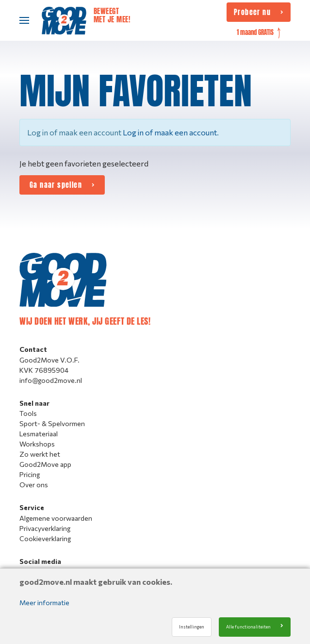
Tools (28, 413)
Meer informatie (44, 603)
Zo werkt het (40, 454)
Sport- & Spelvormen (52, 423)
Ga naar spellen (56, 185)
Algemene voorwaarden (56, 518)
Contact (33, 349)
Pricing (30, 474)
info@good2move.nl (51, 380)
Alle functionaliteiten (248, 627)
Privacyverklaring (45, 528)
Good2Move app (45, 464)
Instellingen (192, 627)
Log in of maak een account (170, 132)
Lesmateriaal (39, 434)
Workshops (37, 444)
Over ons (34, 485)
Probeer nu (252, 12)
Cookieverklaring (45, 538)
